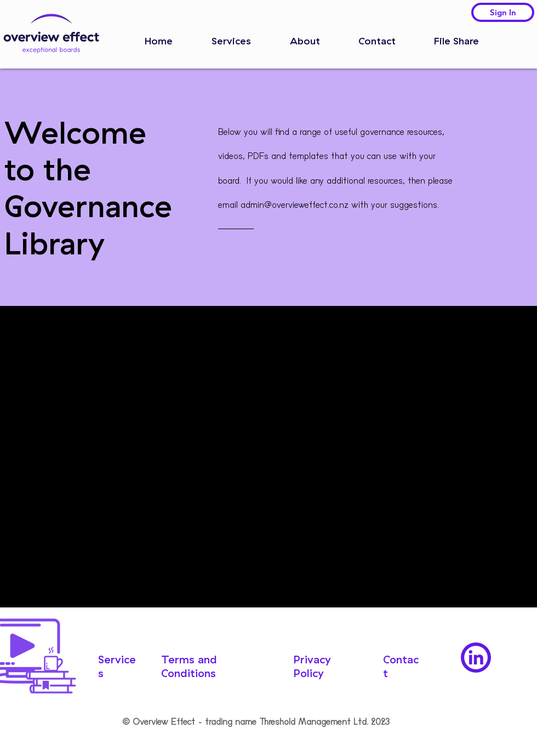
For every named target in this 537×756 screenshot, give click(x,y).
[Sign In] (503, 12)
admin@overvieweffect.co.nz (295, 205)
